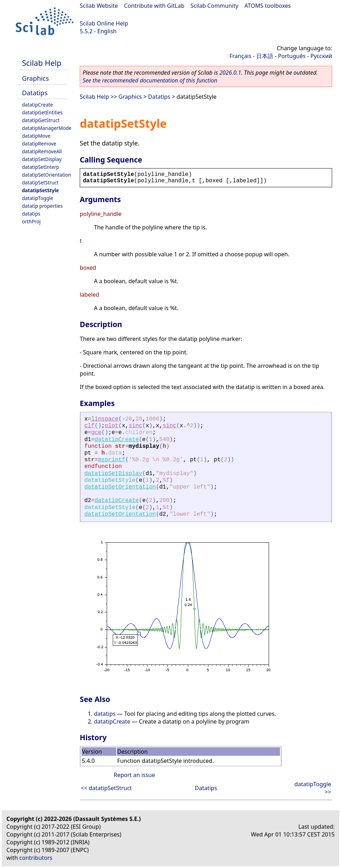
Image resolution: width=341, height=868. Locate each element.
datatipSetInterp (41, 167)
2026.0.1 (230, 73)
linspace (105, 419)
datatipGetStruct (41, 120)
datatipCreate (37, 105)
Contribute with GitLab (154, 6)
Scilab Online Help (104, 23)
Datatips (35, 93)
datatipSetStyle (40, 190)
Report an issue (134, 775)
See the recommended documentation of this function (150, 80)
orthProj (31, 221)
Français (240, 56)
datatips (31, 214)
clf (90, 426)
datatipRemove (39, 144)
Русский (321, 56)
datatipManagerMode (47, 128)
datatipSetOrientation (47, 175)
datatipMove (36, 136)
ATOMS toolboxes (268, 6)
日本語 (265, 56)
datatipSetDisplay (42, 159)
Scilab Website (99, 6)
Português (292, 56)
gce (96, 433)
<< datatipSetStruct (106, 788)
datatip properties (42, 206)
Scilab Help (42, 63)
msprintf (111, 460)
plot (112, 426)
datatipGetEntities (42, 112)
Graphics (35, 78)
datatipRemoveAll (42, 151)
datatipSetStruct (40, 182)
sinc (135, 426)
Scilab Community (214, 6)
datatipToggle (38, 198)
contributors (36, 858)
